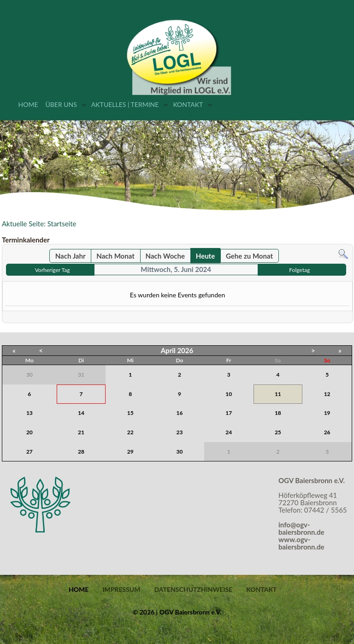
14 (81, 413)
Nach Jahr (71, 256)
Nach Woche (165, 256)
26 (327, 432)
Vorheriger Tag (53, 270)
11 (278, 394)
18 (278, 413)
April (168, 350)
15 (130, 413)
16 (180, 413)
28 (81, 452)
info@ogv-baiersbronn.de (301, 528)
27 (29, 452)
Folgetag (299, 270)
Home (28, 104)
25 (278, 432)
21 (81, 432)
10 (229, 394)
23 (180, 432)
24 (229, 432)
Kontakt (188, 104)
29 (130, 452)
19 (327, 413)
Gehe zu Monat (249, 256)
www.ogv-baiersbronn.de (301, 543)
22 (130, 432)
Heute (205, 256)
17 (229, 413)
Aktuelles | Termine (125, 104)
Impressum (121, 590)
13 (29, 413)
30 (180, 452)
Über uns (61, 104)
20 (29, 432)
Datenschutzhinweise (193, 590)
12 (327, 394)
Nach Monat (115, 256)
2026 (185, 350)
